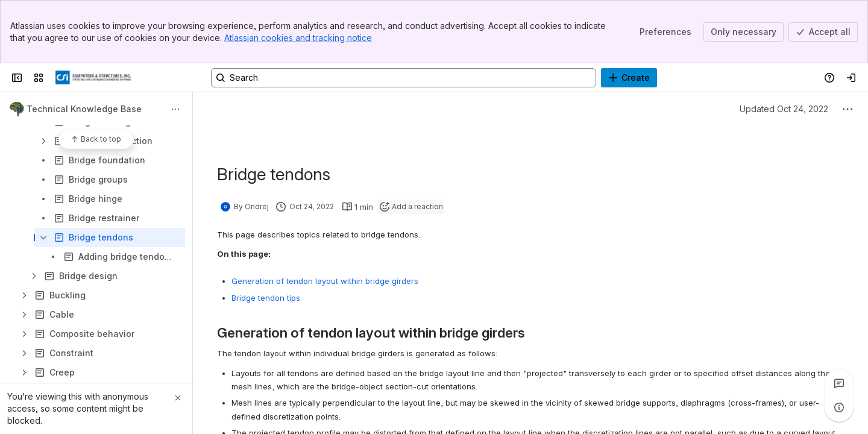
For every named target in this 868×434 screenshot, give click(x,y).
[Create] (629, 78)
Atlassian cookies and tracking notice (298, 38)
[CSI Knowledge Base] (93, 78)
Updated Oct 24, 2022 (784, 109)
